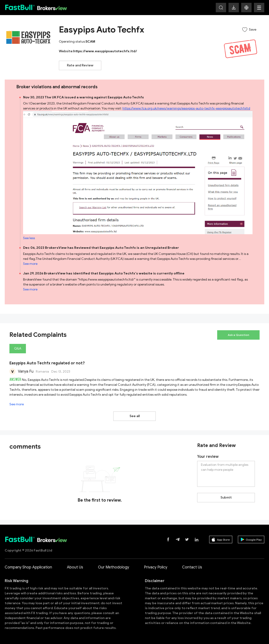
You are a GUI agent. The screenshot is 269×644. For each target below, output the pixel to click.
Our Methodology (114, 567)
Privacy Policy (156, 567)
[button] (246, 8)
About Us (75, 567)
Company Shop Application (28, 567)
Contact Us (192, 567)
